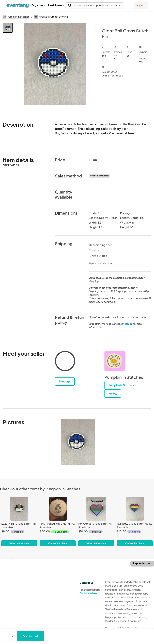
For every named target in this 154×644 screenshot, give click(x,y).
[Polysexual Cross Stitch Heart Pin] (96, 522)
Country (94, 250)
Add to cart (30, 636)
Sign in (141, 5)
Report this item (142, 563)
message (128, 324)
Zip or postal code (100, 263)
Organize (38, 5)
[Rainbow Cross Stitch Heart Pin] (135, 522)
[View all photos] (55, 64)
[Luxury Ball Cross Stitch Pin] (19, 522)
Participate (56, 5)
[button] (38, 5)
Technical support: (90, 591)
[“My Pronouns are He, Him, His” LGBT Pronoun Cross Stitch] (58, 522)
